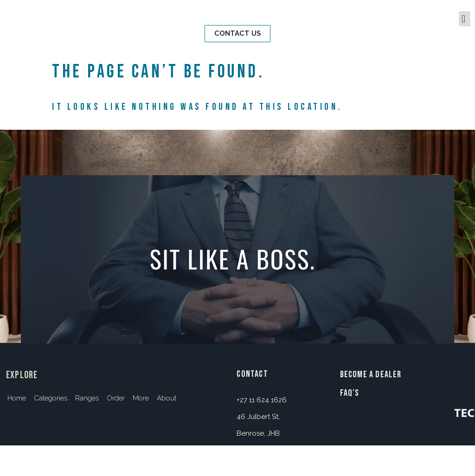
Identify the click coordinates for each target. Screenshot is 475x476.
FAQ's (350, 393)
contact (252, 374)
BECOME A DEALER (371, 374)
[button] (237, 34)
